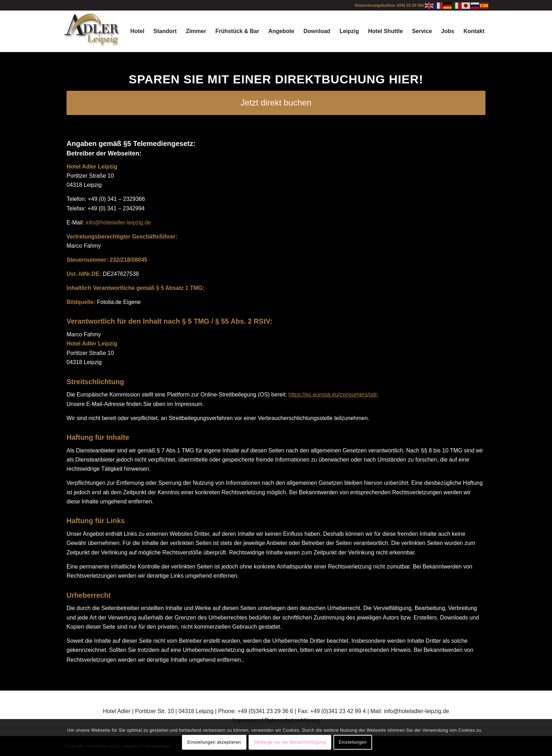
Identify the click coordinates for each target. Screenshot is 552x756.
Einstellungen (353, 742)
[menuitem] (137, 31)
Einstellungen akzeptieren (214, 742)
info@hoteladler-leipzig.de (118, 223)
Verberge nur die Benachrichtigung (290, 742)
